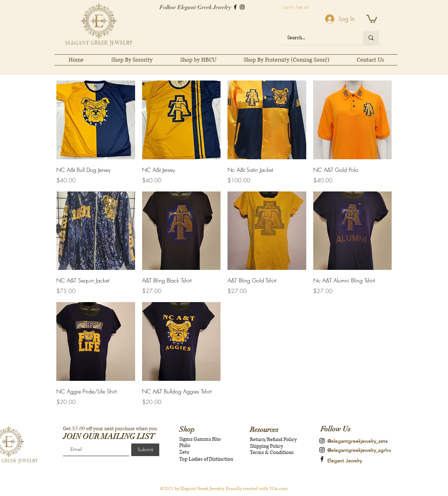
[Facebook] (235, 7)
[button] (372, 18)
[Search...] (318, 38)
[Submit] (145, 450)
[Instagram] (242, 7)
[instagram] (322, 441)
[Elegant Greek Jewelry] (322, 459)
